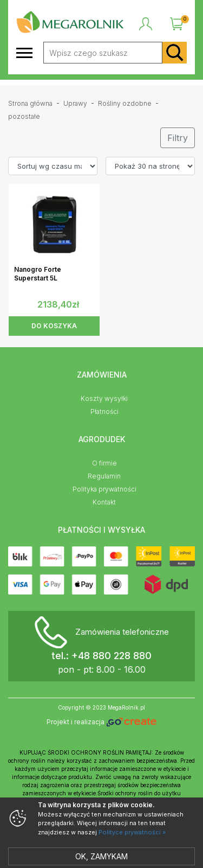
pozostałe (24, 116)
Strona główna (30, 103)
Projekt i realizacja (101, 722)
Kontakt (104, 502)
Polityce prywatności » (132, 832)
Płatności (104, 411)
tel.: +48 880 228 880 (101, 656)
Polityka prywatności (104, 489)
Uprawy (75, 103)
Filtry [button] (178, 138)
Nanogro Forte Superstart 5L (38, 274)
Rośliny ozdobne (125, 103)
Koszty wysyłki (104, 398)
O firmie (104, 463)
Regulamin (104, 476)
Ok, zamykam (101, 856)
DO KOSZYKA (54, 326)
